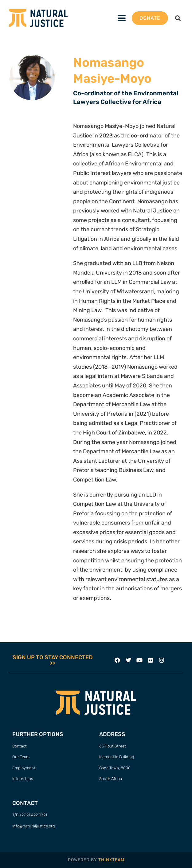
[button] (178, 18)
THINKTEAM (111, 860)
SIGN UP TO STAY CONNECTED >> (53, 660)
